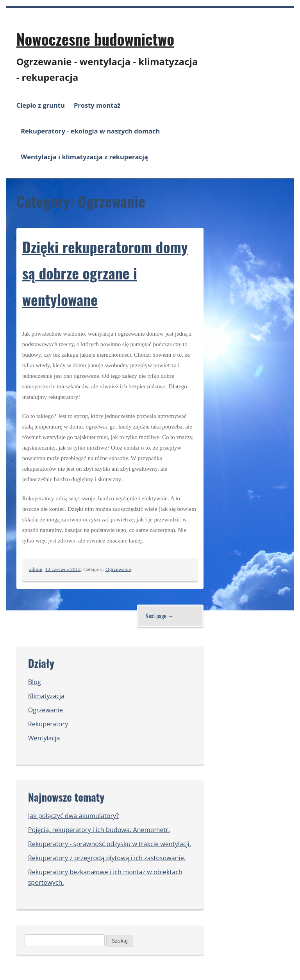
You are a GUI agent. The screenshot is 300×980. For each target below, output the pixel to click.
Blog (35, 682)
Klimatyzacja (46, 696)
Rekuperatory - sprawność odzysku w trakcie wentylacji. (110, 844)
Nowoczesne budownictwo (95, 39)
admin (36, 569)
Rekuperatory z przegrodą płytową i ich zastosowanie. (107, 858)
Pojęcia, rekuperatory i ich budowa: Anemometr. (99, 830)
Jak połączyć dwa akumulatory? (73, 816)
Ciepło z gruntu (41, 105)
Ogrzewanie (118, 569)
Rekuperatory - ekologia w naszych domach (90, 131)
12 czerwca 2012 (63, 569)
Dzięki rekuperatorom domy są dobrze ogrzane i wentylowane (105, 273)
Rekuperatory (48, 724)
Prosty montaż (97, 105)
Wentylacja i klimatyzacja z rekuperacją (84, 157)
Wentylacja (44, 738)
